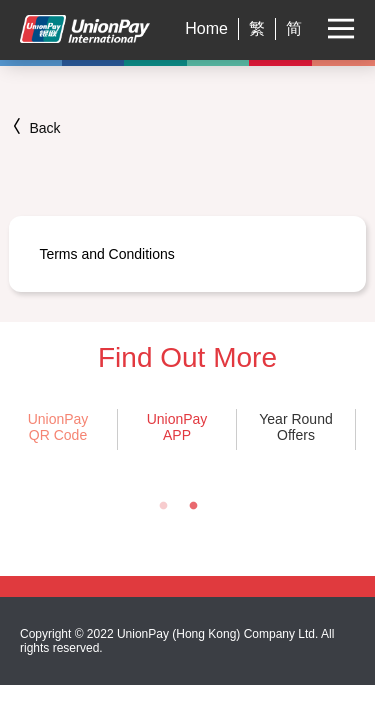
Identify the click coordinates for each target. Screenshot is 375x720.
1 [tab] (163, 506)
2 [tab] (193, 506)
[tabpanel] (176, 429)
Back (34, 128)
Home (206, 28)
